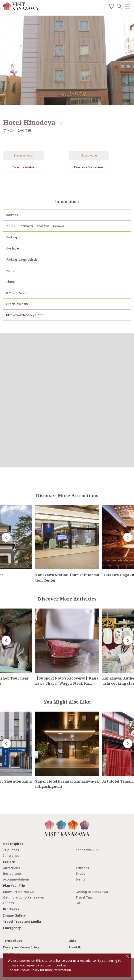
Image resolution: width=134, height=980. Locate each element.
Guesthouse (89, 155)
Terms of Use (13, 941)
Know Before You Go (19, 892)
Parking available (24, 167)
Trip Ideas (11, 850)
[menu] (128, 6)
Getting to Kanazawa (92, 892)
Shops (80, 873)
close (128, 957)
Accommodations (16, 879)
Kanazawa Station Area (89, 167)
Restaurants (12, 873)
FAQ (79, 903)
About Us (75, 947)
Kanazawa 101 (87, 850)
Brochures (11, 909)
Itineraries (11, 855)
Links (72, 941)
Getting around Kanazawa (23, 897)
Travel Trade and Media (22, 922)
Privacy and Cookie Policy (21, 947)
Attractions (11, 868)
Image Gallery (14, 915)
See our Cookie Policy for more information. (40, 970)
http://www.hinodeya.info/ (25, 315)
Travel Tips (84, 897)
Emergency (12, 928)
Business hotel (23, 155)
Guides (8, 903)
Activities (82, 868)
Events (80, 879)
